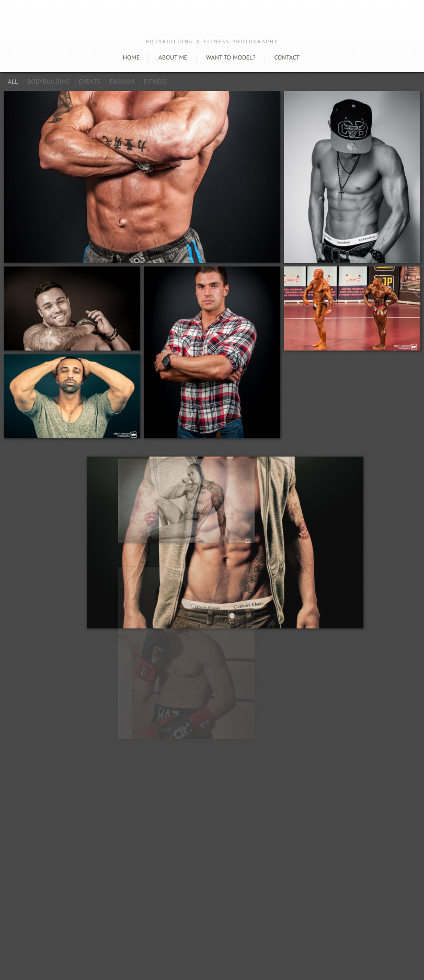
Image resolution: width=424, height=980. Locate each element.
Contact (287, 57)
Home (131, 57)
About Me (173, 57)
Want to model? (231, 57)
